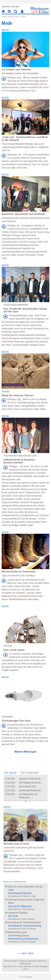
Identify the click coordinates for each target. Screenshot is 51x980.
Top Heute (10, 773)
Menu (9, 13)
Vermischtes (14, 17)
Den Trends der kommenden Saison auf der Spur (25, 310)
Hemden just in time (16, 844)
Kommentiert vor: (15, 896)
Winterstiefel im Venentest (18, 571)
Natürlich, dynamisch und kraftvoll (23, 214)
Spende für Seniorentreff (30, 779)
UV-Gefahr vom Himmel (16, 69)
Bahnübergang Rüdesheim (20, 893)
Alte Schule (13, 916)
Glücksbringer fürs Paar (16, 721)
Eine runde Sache (14, 650)
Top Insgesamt (30, 773)
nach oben (27, 953)
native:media (29, 977)
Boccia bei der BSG (27, 786)
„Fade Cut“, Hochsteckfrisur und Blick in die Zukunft (25, 138)
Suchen (16, 13)
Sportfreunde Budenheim (30, 790)
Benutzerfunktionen (22, 13)
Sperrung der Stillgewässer (20, 906)
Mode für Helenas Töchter (18, 395)
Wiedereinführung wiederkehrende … (24, 939)
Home (4, 17)
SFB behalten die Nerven (30, 783)
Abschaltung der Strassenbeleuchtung (25, 926)
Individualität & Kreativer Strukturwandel (19, 461)
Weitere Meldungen (26, 752)
